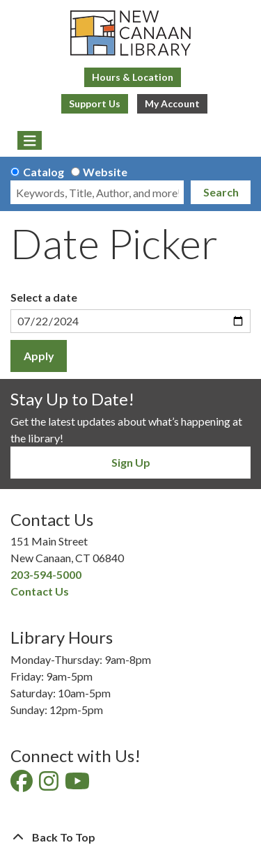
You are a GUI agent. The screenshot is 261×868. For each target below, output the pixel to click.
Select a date (44, 297)
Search (221, 192)
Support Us (95, 103)
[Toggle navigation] (30, 141)
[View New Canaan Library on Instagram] (50, 785)
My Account (172, 103)
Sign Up (131, 462)
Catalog (43, 172)
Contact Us (40, 591)
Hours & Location (133, 77)
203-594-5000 (46, 574)
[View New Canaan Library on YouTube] (78, 785)
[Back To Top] (130, 837)
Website (105, 172)
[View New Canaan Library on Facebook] (23, 785)
